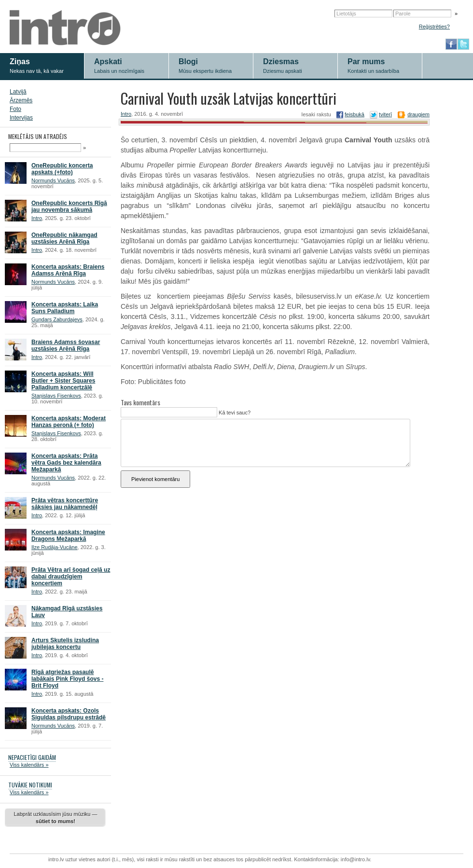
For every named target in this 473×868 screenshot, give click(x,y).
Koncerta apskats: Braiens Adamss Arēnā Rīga (68, 270)
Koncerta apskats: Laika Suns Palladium (65, 308)
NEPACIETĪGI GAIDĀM (32, 757)
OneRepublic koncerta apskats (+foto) (62, 169)
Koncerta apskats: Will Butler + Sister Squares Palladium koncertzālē (63, 381)
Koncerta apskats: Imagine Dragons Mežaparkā (68, 536)
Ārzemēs (21, 100)
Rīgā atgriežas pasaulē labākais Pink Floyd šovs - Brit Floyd (67, 679)
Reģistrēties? (434, 27)
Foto (15, 109)
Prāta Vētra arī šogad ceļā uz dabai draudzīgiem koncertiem (71, 577)
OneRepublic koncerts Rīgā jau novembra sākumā (69, 207)
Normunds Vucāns (53, 180)
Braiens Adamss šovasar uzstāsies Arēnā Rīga (66, 345)
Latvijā (18, 92)
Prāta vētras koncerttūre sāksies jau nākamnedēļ (65, 504)
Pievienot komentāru (155, 479)
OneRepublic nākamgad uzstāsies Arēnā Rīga (64, 238)
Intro (37, 218)
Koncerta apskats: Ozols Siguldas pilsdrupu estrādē (69, 714)
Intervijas (21, 118)
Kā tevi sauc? (234, 413)
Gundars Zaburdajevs (57, 319)
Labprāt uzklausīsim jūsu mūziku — (55, 818)
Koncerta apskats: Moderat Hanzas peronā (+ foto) (69, 422)
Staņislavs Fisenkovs (56, 396)
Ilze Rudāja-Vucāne (55, 547)
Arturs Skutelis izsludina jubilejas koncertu (65, 644)
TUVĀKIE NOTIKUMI (30, 785)
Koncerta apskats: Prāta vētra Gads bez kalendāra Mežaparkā (66, 463)
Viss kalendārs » (29, 765)
